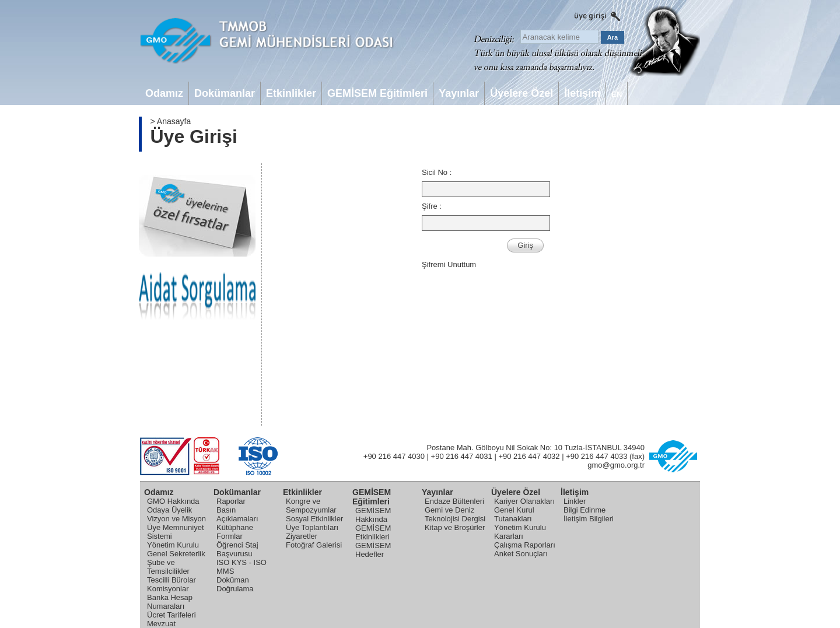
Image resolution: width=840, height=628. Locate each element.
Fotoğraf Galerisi (314, 545)
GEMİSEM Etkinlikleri (373, 532)
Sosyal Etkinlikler (314, 519)
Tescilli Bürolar (171, 580)
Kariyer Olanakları (524, 501)
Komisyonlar (168, 589)
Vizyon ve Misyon (176, 519)
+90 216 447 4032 (529, 456)
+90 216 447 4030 (394, 456)
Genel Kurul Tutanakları (514, 514)
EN (617, 94)
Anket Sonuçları (521, 554)
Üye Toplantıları (312, 527)
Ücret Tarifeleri (171, 615)
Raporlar (231, 501)
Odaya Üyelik (169, 510)
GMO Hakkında (173, 501)
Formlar (230, 536)
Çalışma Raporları (525, 545)
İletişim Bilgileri (589, 519)
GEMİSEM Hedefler (373, 550)
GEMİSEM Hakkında (373, 515)
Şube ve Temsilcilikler (168, 567)
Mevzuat (161, 624)
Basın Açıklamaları (237, 514)
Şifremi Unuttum (449, 264)
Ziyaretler (302, 536)
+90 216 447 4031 (462, 456)
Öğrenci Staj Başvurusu (237, 549)
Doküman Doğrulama (235, 584)
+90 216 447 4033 (596, 456)
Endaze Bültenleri (454, 501)
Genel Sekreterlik (176, 554)
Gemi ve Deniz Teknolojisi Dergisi (455, 514)
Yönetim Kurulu (173, 545)
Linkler (575, 501)
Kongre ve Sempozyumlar (311, 506)
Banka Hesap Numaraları (170, 602)
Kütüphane (235, 527)
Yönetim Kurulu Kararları (520, 532)
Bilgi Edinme (584, 510)
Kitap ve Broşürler (455, 527)
